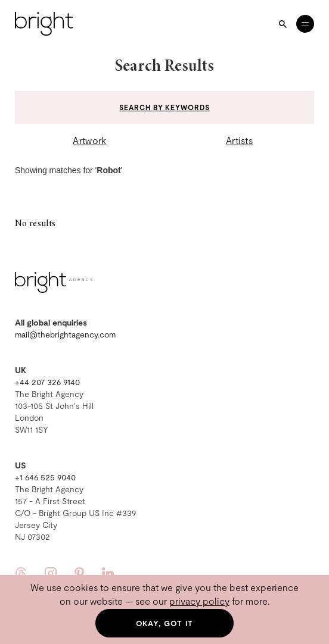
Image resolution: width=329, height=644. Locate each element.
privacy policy (199, 601)
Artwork (89, 140)
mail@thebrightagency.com (65, 334)
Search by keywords (164, 107)
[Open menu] (305, 24)
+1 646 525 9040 (45, 477)
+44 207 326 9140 (47, 382)
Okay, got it (165, 623)
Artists (239, 140)
